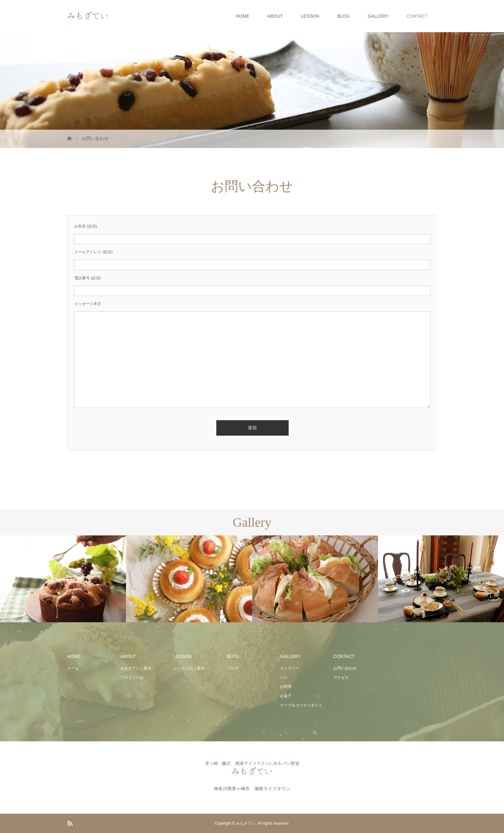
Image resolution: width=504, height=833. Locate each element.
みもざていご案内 (136, 668)
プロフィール (132, 678)
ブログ (233, 668)
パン (284, 678)
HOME (243, 16)
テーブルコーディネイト (301, 705)
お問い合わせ (345, 668)
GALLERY (378, 16)
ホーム (73, 668)
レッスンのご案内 (189, 668)
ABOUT (275, 16)
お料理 (286, 687)
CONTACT (417, 16)
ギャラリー (290, 668)
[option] (63, 579)
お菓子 (286, 696)
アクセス (341, 678)
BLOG (343, 16)
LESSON (310, 16)
